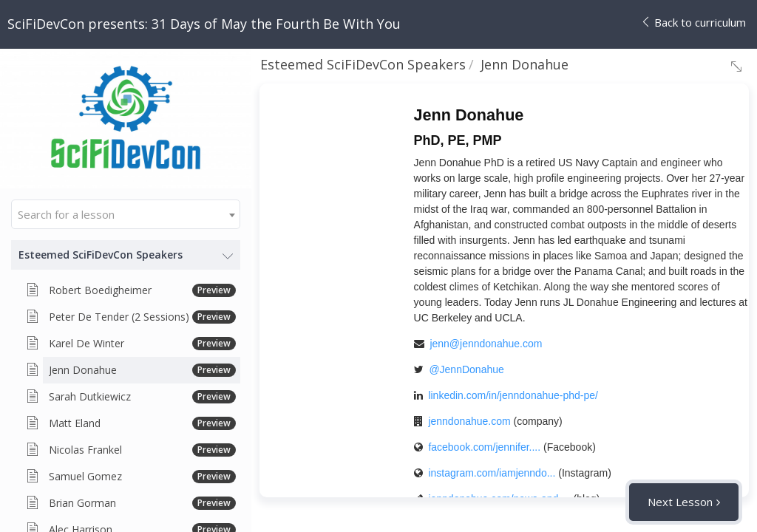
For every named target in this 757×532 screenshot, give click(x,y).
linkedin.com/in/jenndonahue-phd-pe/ (513, 395)
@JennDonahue (466, 369)
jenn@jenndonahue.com (486, 344)
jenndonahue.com (469, 421)
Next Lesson (680, 502)
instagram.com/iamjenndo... (492, 473)
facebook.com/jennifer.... (484, 447)
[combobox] (126, 214)
